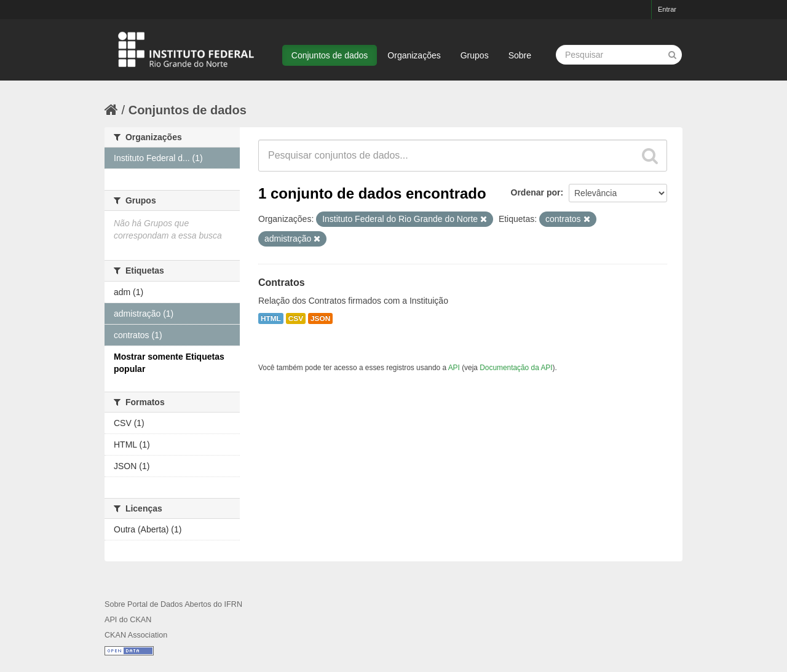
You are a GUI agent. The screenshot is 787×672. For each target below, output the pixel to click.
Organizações (414, 55)
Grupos (475, 55)
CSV (296, 318)
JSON (320, 318)
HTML (271, 318)
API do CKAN (128, 620)
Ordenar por (536, 192)
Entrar (667, 9)
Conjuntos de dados (330, 55)
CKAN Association (136, 635)
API (454, 368)
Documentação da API (516, 368)
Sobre (520, 55)
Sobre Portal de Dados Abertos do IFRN (173, 604)
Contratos (282, 283)
